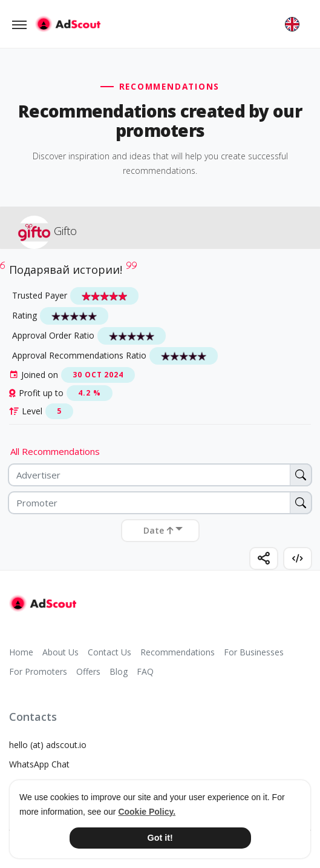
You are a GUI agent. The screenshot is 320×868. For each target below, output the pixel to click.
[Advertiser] (160, 475)
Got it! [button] (160, 838)
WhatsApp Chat (39, 764)
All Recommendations (55, 451)
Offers (88, 671)
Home (21, 652)
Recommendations (178, 652)
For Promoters (38, 671)
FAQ (145, 671)
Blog (119, 671)
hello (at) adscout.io (48, 745)
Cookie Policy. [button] (147, 812)
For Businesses (254, 652)
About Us (60, 652)
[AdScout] (43, 603)
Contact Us (109, 652)
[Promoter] (160, 503)
